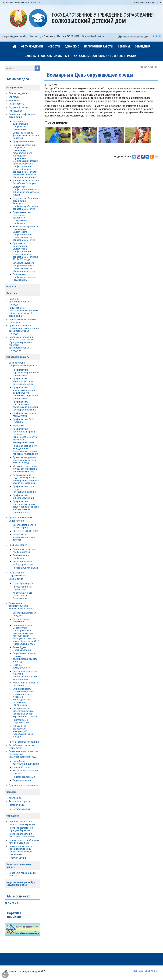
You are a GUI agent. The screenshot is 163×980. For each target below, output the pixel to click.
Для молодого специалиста (23, 785)
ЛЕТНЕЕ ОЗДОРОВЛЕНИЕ (26, 531)
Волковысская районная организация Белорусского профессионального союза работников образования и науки (26, 233)
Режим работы (17, 104)
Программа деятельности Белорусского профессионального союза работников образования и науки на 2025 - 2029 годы (25, 252)
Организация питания (20, 517)
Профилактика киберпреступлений (23, 497)
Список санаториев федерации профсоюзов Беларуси (26, 135)
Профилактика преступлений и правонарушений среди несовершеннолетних (25, 406)
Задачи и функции (18, 107)
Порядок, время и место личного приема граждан (22, 823)
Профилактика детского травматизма (25, 415)
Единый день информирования (22, 649)
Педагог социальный (24, 777)
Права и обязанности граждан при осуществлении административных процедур (24, 330)
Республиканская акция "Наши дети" (21, 747)
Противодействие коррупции (24, 742)
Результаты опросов (20, 801)
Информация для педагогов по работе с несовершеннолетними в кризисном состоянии (26, 479)
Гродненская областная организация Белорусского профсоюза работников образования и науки (25, 204)
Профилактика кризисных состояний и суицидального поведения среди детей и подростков (25, 393)
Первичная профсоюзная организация (22, 116)
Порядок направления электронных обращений (22, 835)
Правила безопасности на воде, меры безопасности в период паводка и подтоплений (25, 450)
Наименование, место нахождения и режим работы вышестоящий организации (20, 850)
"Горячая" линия (17, 858)
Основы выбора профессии (21, 557)
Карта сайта (15, 798)
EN (160, 36)
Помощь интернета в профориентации (24, 551)
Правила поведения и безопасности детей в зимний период (24, 460)
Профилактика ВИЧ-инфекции (23, 421)
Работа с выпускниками (25, 568)
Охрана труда (16, 579)
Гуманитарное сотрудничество (17, 574)
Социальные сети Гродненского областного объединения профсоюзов (22, 218)
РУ (154, 36)
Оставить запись (22, 809)
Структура (14, 97)
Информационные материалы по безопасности (22, 595)
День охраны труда (23, 583)
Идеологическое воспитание (21, 620)
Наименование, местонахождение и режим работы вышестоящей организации (23, 312)
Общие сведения (18, 93)
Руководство (16, 111)
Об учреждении (15, 87)
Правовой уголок (22, 767)
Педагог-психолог (22, 780)
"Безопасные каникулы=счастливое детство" (24, 537)
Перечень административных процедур (19, 302)
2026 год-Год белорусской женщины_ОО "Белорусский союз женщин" (23, 731)
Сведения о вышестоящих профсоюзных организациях (20, 125)
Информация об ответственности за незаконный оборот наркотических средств (25, 712)
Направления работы (18, 357)
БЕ (157, 36)
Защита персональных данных (19, 866)
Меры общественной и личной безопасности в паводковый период (25, 469)
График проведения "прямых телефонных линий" (24, 841)
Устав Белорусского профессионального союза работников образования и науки (24, 267)
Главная (143, 67)
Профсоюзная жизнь (24, 142)
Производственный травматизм (23, 588)
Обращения (13, 816)
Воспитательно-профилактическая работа (23, 364)
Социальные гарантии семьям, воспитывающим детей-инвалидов (25, 657)
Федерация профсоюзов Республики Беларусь (26, 182)
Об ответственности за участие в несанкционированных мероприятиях (25, 675)
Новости (154, 67)
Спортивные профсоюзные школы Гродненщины (24, 277)
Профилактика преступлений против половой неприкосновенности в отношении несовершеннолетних (25, 436)
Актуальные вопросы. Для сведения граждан (21, 884)
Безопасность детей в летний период (24, 526)
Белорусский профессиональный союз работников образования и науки (26, 191)
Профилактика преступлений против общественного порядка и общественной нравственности (26, 507)
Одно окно (12, 293)
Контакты (14, 100)
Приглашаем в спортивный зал (21, 721)
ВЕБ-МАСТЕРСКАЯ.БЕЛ (146, 971)
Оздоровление (17, 521)
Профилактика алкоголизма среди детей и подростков (23, 381)
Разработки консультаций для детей (26, 762)
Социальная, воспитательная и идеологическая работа (21, 606)
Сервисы (11, 792)
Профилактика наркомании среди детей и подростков (26, 373)
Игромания (19, 425)
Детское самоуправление (22, 666)
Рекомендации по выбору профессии (23, 563)
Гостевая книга (17, 805)
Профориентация (18, 545)
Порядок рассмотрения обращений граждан (21, 829)
